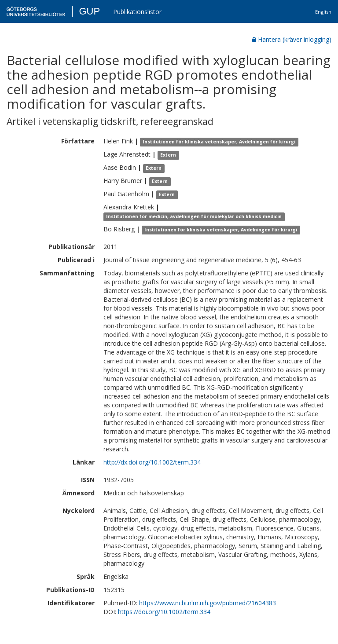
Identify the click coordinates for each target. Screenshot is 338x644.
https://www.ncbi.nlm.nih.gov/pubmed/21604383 (208, 603)
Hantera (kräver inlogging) (292, 39)
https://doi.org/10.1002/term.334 (164, 612)
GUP (89, 11)
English (323, 12)
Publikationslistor (137, 12)
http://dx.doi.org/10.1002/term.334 (152, 462)
